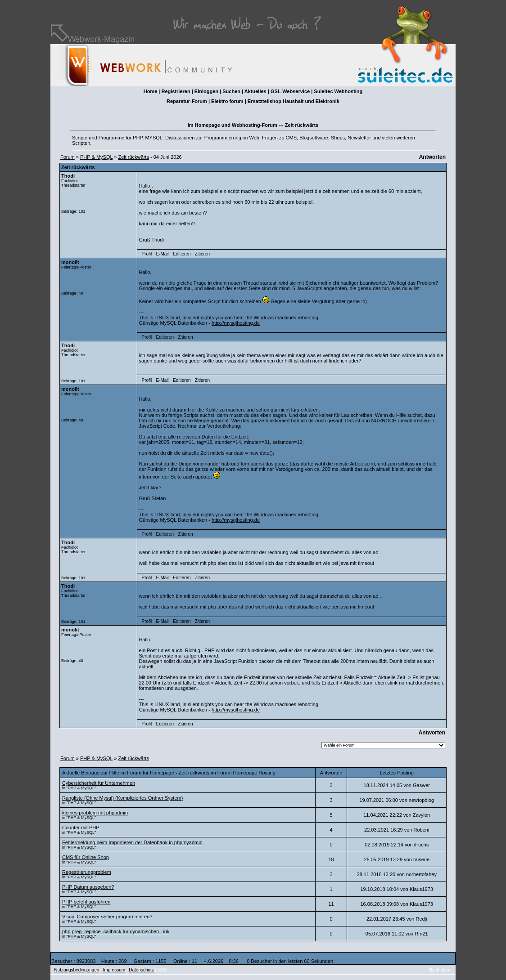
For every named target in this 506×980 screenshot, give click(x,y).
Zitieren (202, 254)
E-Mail (162, 254)
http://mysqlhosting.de (236, 323)
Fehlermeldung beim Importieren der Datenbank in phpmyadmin (132, 842)
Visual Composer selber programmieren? (107, 917)
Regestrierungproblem (87, 872)
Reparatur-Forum (187, 101)
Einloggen (206, 91)
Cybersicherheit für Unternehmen (99, 783)
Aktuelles (255, 91)
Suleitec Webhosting (338, 91)
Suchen (231, 91)
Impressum (114, 970)
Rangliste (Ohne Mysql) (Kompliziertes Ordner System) (122, 798)
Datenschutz (141, 970)
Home (151, 91)
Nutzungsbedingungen (77, 970)
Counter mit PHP (81, 828)
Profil (147, 254)
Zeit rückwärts (133, 157)
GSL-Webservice (290, 91)
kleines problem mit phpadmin (95, 813)
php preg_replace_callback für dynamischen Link (116, 931)
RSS (162, 970)
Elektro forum (227, 101)
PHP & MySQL (96, 157)
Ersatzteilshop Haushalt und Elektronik (294, 101)
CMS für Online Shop (86, 857)
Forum (68, 157)
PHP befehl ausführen (86, 902)
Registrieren (176, 91)
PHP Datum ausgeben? (88, 887)
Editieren (182, 254)
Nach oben (440, 970)
